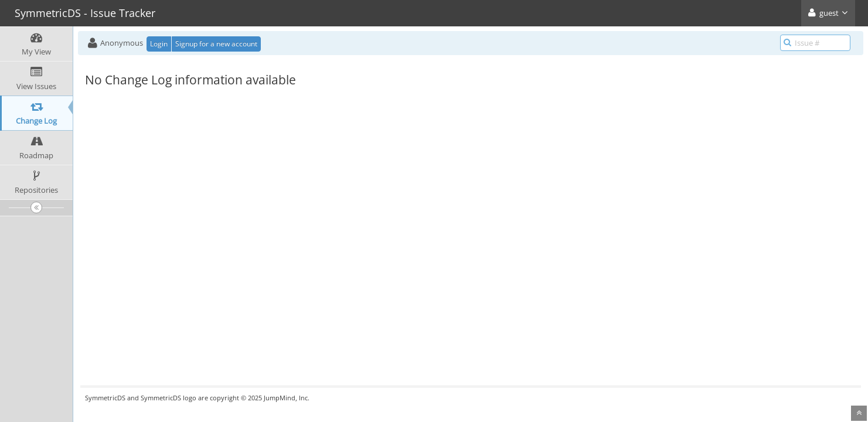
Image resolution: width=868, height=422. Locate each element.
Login (159, 44)
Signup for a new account (216, 44)
